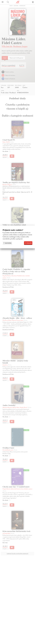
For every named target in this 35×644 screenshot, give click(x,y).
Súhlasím (28, 243)
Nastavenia (7, 243)
